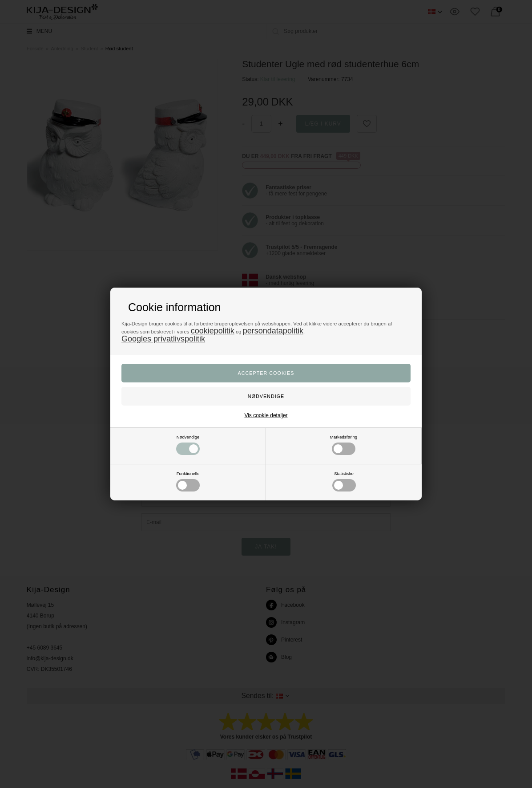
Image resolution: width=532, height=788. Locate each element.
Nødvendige (188, 445)
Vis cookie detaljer (266, 415)
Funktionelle (188, 481)
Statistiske (344, 481)
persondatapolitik (273, 331)
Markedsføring (344, 445)
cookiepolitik (213, 331)
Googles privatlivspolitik (163, 339)
